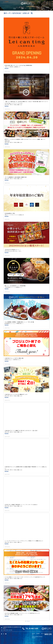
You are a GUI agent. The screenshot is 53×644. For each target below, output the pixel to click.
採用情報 (38, 634)
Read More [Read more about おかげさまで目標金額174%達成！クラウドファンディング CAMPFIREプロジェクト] (7, 616)
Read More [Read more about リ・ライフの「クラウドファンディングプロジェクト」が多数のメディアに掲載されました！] (7, 544)
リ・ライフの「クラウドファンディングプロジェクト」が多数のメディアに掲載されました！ (24, 541)
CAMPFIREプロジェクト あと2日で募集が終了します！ (16, 394)
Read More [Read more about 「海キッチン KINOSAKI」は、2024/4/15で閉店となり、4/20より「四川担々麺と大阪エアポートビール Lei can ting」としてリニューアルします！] (7, 106)
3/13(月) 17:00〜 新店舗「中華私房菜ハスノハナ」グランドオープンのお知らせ (21, 505)
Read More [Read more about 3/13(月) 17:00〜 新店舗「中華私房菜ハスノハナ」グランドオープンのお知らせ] (7, 508)
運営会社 (33, 634)
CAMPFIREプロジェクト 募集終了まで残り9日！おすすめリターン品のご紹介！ (21, 431)
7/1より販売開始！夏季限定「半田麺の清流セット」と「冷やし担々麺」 (20, 322)
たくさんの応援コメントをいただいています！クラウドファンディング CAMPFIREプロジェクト (25, 577)
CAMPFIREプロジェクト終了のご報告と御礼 (14, 358)
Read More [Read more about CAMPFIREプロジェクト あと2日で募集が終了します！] (7, 397)
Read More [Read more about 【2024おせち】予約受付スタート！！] (7, 253)
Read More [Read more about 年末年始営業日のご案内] (7, 216)
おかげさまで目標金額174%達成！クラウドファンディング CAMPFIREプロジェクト (22, 613)
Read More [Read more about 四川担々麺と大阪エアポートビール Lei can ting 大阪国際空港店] (7, 68)
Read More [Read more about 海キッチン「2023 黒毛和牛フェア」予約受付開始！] (7, 289)
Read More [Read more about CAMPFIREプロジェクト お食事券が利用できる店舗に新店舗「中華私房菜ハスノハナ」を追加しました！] (7, 471)
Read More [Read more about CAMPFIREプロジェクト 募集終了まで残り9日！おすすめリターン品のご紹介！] (7, 434)
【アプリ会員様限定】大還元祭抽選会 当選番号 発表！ (16, 177)
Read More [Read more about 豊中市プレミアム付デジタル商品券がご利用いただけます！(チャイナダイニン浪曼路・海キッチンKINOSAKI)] (7, 144)
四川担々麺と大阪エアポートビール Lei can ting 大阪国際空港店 (18, 65)
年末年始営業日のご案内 (10, 213)
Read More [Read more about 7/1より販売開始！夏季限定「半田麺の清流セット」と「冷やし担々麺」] (7, 325)
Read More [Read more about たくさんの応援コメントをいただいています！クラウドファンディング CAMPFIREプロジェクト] (7, 580)
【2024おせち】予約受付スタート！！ (13, 250)
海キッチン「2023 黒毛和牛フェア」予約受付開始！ (15, 286)
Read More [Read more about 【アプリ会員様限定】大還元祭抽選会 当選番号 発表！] (7, 180)
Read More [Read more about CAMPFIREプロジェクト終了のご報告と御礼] (7, 361)
